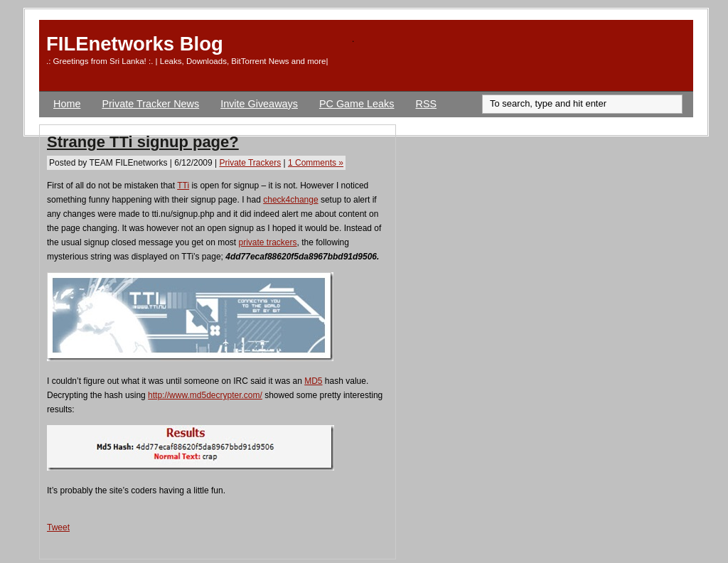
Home (67, 104)
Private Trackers (250, 163)
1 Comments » (316, 163)
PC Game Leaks (357, 104)
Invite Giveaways (259, 104)
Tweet (58, 527)
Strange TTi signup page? (143, 142)
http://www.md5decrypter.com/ (205, 395)
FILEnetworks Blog (135, 44)
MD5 (313, 381)
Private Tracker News (150, 104)
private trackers (268, 242)
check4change (290, 200)
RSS (427, 104)
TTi (183, 186)
